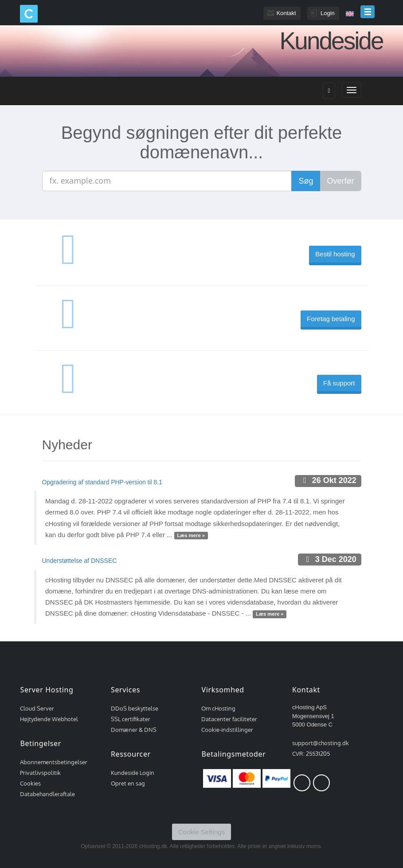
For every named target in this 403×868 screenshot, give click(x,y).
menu (368, 12)
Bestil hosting (335, 254)
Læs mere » (191, 535)
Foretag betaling (331, 319)
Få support (339, 383)
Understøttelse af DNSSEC (80, 561)
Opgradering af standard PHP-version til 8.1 (102, 482)
